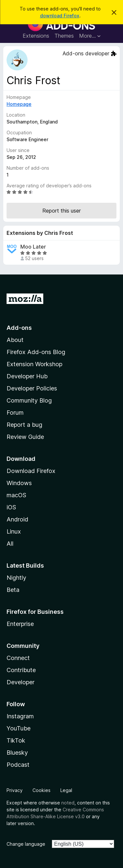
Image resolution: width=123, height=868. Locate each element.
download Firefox (60, 16)
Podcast (18, 765)
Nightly (16, 578)
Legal (66, 790)
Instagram (20, 716)
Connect (18, 658)
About (15, 340)
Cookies (41, 790)
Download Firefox (31, 471)
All (10, 544)
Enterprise (20, 624)
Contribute (21, 670)
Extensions (36, 36)
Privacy (15, 790)
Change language (26, 844)
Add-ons (19, 328)
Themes (64, 36)
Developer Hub (27, 376)
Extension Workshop (34, 364)
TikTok (16, 740)
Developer (20, 682)
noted (68, 803)
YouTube (19, 728)
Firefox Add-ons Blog (36, 352)
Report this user (61, 211)
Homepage (19, 104)
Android (17, 519)
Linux (14, 531)
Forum (15, 413)
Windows (19, 483)
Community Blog (29, 400)
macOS (16, 495)
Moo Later (33, 247)
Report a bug (24, 425)
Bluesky (17, 753)
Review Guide (25, 437)
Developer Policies (32, 388)
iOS (11, 507)
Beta (13, 590)
